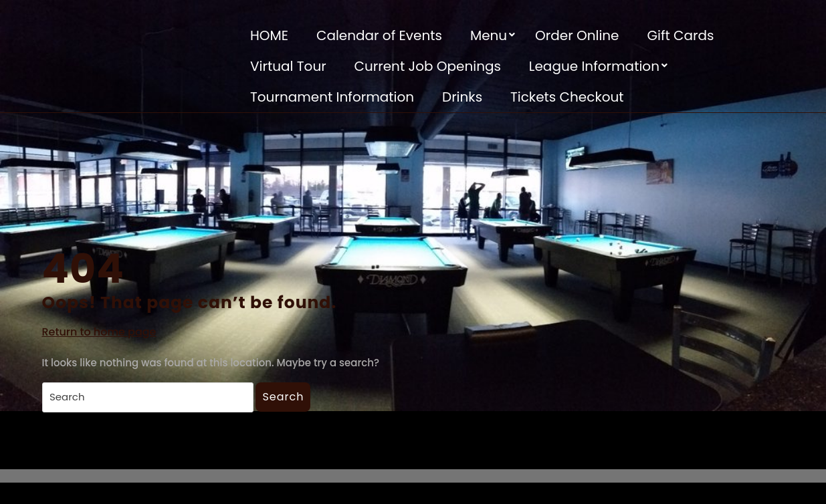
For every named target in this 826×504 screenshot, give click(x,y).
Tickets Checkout (567, 97)
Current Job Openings (428, 66)
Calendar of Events (379, 35)
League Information (594, 66)
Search (283, 397)
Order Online (577, 35)
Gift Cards (680, 35)
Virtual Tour (288, 66)
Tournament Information (332, 97)
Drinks (462, 97)
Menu (489, 35)
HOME (269, 35)
